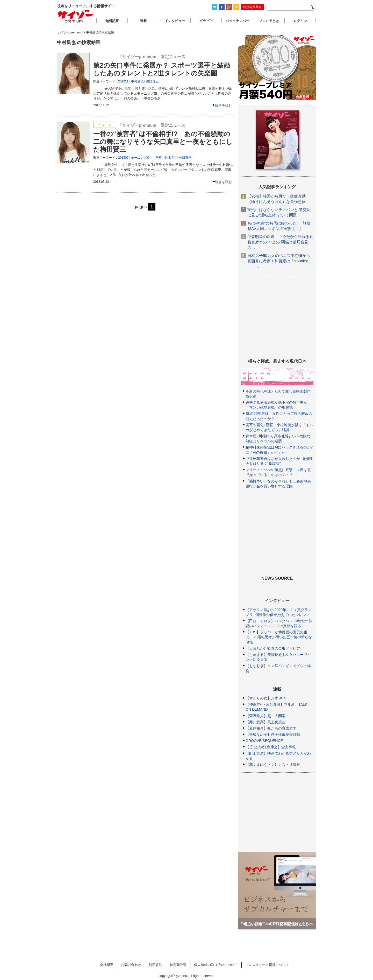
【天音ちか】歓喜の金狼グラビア (273, 648)
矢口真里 (152, 81)
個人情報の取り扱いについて (216, 965)
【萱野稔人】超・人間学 (266, 716)
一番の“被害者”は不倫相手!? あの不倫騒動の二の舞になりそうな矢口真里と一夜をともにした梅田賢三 (163, 142)
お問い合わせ (131, 965)
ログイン (300, 21)
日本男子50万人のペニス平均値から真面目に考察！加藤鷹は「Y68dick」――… (279, 261)
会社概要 (107, 965)
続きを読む (223, 105)
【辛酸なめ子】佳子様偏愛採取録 (273, 734)
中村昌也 (137, 81)
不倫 (159, 158)
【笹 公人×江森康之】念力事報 (271, 747)
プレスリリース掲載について (267, 965)
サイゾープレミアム (75, 16)
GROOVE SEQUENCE (264, 741)
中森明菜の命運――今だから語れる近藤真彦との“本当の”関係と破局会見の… (280, 242)
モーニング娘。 (142, 158)
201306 (123, 158)
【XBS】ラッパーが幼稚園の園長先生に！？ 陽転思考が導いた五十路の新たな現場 (279, 637)
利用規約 (155, 965)
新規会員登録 (252, 7)
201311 (123, 81)
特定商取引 (178, 965)
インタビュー (175, 21)
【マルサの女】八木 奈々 (266, 698)
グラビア (206, 21)
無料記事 (112, 21)
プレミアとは (269, 21)
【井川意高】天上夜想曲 (266, 722)
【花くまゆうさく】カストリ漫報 (273, 765)
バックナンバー (237, 21)
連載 (144, 21)
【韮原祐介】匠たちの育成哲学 (271, 728)
